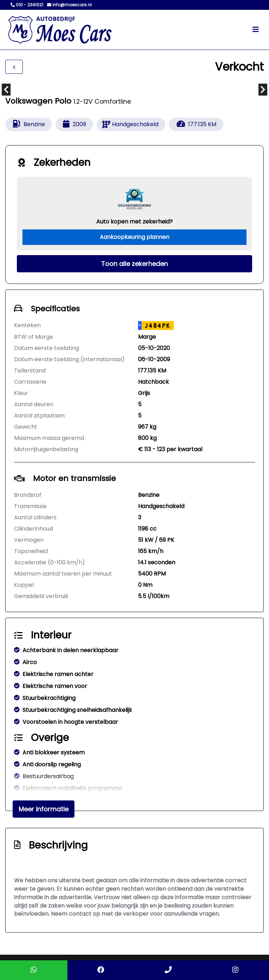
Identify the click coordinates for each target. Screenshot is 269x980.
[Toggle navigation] (256, 30)
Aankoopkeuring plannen (134, 237)
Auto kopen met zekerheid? (134, 222)
